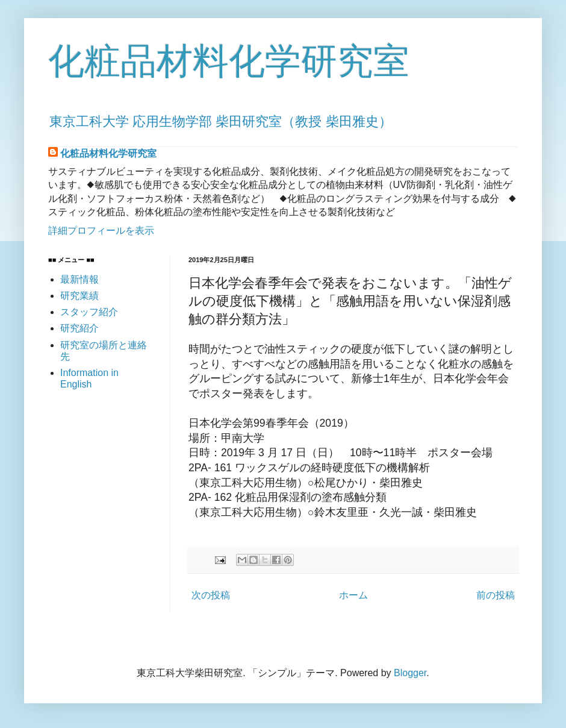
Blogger (410, 673)
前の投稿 (496, 595)
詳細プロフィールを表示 (101, 231)
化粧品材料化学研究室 (229, 61)
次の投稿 (211, 595)
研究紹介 (79, 328)
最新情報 (79, 279)
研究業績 (79, 296)
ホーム (353, 595)
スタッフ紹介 (89, 312)
